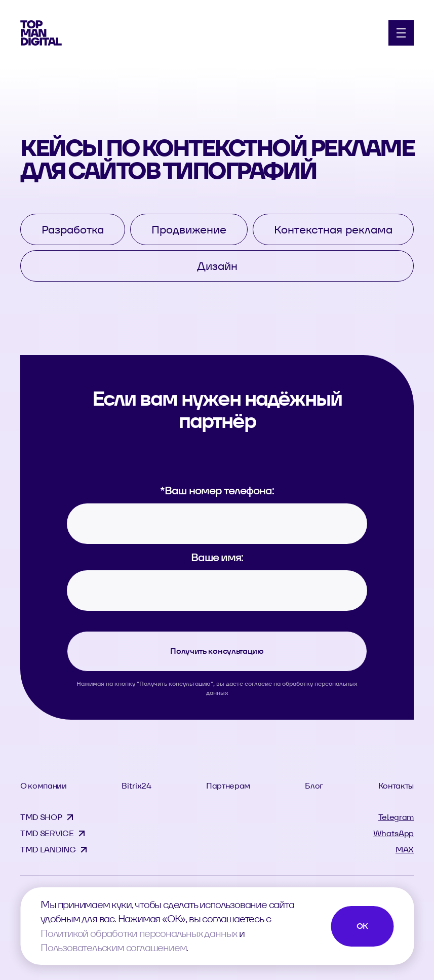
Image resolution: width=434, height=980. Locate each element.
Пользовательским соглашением (113, 948)
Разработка (73, 229)
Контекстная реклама (333, 229)
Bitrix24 (136, 786)
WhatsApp (393, 833)
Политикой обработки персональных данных (139, 933)
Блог (314, 786)
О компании (44, 786)
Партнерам (228, 786)
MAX (405, 850)
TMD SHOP (41, 817)
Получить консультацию (217, 651)
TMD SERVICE (47, 833)
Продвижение (189, 229)
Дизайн (217, 266)
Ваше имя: (217, 557)
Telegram (396, 817)
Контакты (396, 786)
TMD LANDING (48, 850)
